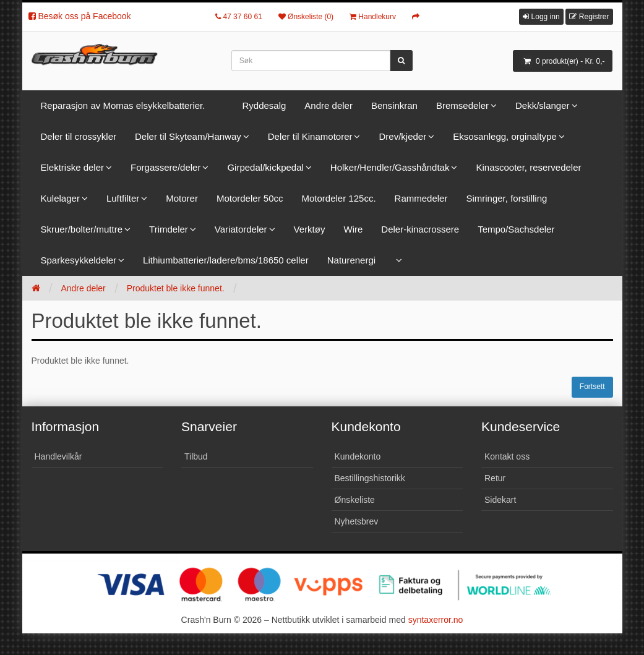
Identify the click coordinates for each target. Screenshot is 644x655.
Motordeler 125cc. (339, 198)
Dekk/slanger (543, 105)
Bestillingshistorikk (370, 478)
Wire (353, 229)
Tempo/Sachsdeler (516, 229)
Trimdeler (169, 229)
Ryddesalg (264, 105)
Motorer (182, 198)
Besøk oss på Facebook (80, 16)
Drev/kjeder (402, 136)
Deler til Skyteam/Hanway (188, 136)
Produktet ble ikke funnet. (176, 288)
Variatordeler (241, 229)
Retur (495, 478)
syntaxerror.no (436, 620)
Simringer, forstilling (506, 198)
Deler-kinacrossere (420, 229)
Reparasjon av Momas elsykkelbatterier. (123, 105)
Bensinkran (394, 105)
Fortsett (592, 387)
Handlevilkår (58, 456)
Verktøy (310, 229)
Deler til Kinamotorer (310, 136)
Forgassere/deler (165, 167)
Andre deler (328, 105)
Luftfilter (123, 198)
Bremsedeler (462, 105)
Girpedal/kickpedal (265, 167)
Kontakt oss (507, 456)
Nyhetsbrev (357, 521)
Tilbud (196, 456)
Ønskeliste (355, 500)
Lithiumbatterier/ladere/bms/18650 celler (226, 260)
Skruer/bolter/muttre (82, 229)
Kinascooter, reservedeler (528, 167)
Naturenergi (351, 260)
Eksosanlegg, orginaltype (505, 136)
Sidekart (500, 500)
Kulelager (60, 198)
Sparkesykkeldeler (79, 260)
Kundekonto (358, 456)
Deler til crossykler (79, 136)
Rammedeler (421, 198)
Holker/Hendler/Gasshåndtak (390, 167)
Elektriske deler (73, 167)
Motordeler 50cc (250, 198)
